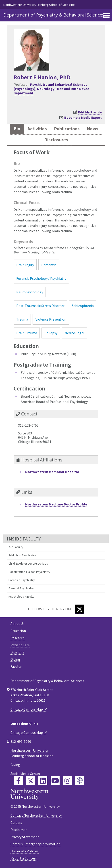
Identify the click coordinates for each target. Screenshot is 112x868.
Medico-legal (74, 333)
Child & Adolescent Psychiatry (28, 563)
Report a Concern (24, 858)
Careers (16, 822)
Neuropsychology (30, 292)
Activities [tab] (37, 129)
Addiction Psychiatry (22, 555)
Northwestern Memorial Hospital (52, 472)
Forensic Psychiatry (22, 580)
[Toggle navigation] (106, 16)
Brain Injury (25, 265)
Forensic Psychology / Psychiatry (41, 278)
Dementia (49, 265)
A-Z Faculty (16, 547)
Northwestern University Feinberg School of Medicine (39, 5)
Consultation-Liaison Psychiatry (29, 572)
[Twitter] (80, 609)
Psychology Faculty (21, 597)
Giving (15, 659)
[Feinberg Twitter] (31, 781)
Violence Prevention (51, 319)
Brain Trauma (27, 333)
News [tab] (93, 129)
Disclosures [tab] (56, 140)
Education (18, 631)
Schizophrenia (83, 306)
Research (18, 638)
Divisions (17, 652)
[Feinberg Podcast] (80, 781)
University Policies (25, 851)
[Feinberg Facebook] (18, 781)
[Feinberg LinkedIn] (43, 781)
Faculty (16, 666)
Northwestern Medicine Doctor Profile (56, 504)
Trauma (22, 319)
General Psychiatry (21, 588)
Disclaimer (19, 830)
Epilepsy (51, 333)
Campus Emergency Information (35, 844)
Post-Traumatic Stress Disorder (40, 306)
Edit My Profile (90, 112)
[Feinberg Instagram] (67, 781)
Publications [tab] (67, 129)
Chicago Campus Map (27, 709)
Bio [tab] (17, 129)
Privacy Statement (25, 837)
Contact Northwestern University (36, 815)
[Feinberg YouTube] (55, 781)
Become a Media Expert (83, 117)
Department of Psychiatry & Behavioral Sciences (54, 15)
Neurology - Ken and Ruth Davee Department (51, 91)
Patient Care (20, 645)
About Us (17, 624)
